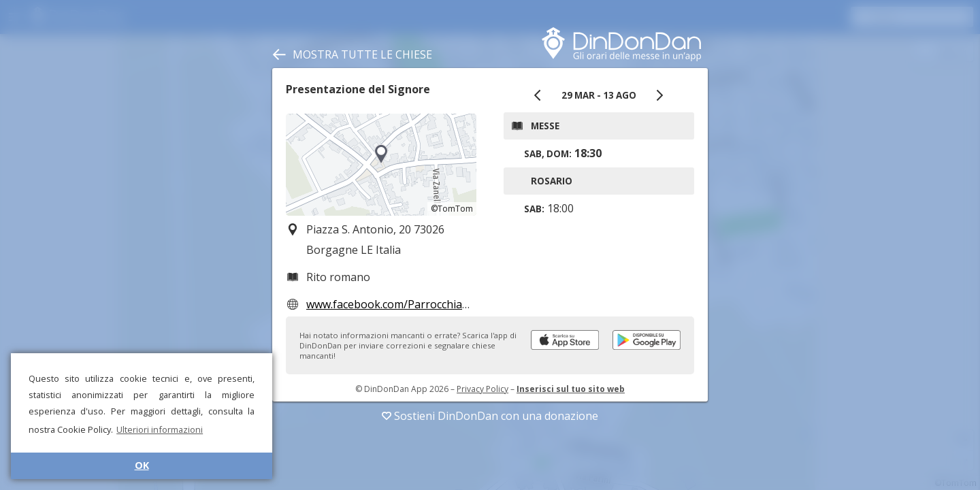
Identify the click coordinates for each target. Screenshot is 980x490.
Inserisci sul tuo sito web (571, 389)
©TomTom (452, 209)
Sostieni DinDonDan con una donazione (490, 416)
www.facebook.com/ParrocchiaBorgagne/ (412, 304)
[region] (381, 165)
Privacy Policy (483, 389)
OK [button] (142, 465)
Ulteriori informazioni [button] (160, 429)
